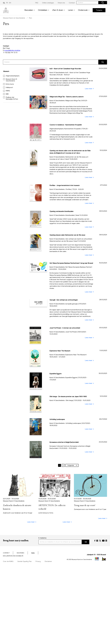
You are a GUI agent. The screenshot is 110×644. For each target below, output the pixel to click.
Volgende (72, 465)
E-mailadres (42, 538)
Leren (72, 10)
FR (7, 3)
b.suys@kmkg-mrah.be (12, 50)
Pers (30, 18)
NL (4, 3)
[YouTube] (103, 541)
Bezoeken (30, 10)
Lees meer (89, 89)
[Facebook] (95, 541)
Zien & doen (59, 10)
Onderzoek (84, 10)
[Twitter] (100, 541)
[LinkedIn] (106, 541)
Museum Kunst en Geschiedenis (14, 18)
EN (10, 3)
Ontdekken (44, 10)
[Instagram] (97, 541)
